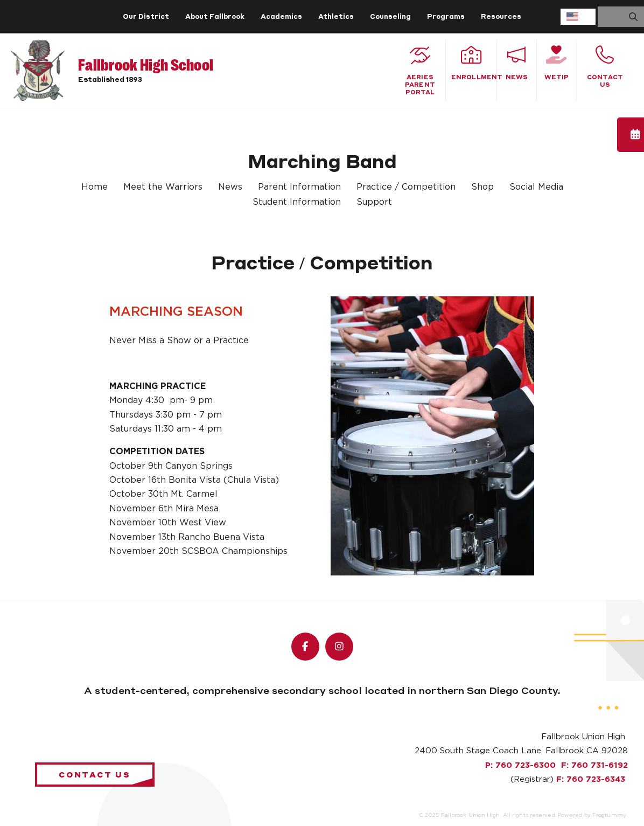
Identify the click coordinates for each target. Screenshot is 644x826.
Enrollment (474, 63)
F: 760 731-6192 (594, 765)
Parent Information (299, 187)
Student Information (297, 202)
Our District (146, 16)
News (517, 63)
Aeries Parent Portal (420, 71)
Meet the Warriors (163, 187)
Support (374, 202)
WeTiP (556, 63)
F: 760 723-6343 (591, 779)
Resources (501, 16)
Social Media (536, 187)
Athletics (336, 16)
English (572, 17)
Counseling (390, 16)
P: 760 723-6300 (520, 765)
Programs (446, 16)
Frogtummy (609, 815)
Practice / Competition (406, 187)
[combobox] (578, 17)
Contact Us (605, 67)
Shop (482, 187)
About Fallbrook (215, 16)
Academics (281, 16)
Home (94, 187)
